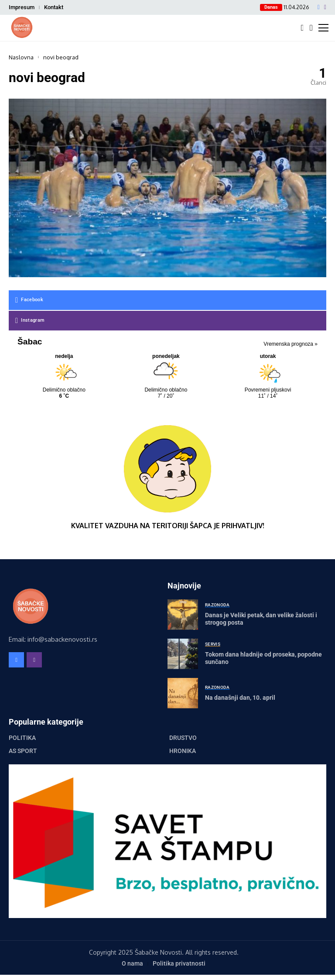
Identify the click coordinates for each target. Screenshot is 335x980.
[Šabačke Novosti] (22, 28)
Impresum (22, 7)
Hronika (183, 751)
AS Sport (23, 751)
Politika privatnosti (179, 963)
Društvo (183, 738)
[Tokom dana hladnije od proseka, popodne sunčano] (183, 654)
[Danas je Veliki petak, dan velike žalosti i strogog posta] (183, 615)
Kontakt (54, 7)
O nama (132, 963)
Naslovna (21, 57)
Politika (22, 738)
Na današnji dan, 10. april (240, 698)
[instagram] (325, 7)
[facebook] (319, 7)
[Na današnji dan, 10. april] (183, 693)
